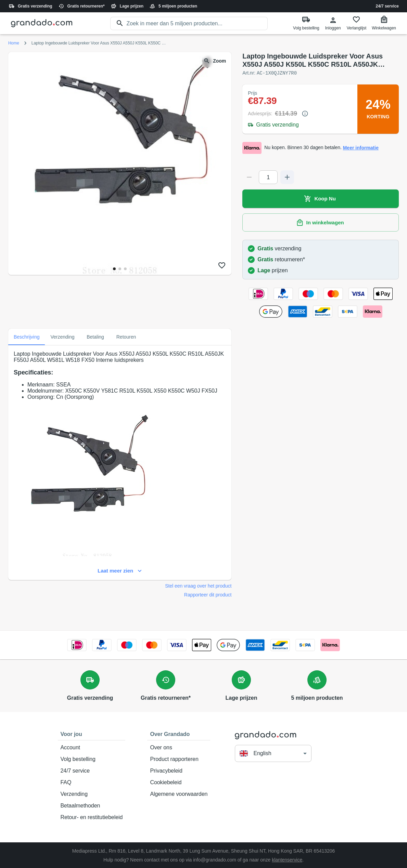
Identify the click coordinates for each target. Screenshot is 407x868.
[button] (273, 753)
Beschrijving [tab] (27, 337)
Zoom (215, 61)
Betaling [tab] (96, 337)
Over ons (179, 747)
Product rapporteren (179, 759)
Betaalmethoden (92, 805)
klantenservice (287, 859)
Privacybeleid (179, 771)
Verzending (92, 794)
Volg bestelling (92, 759)
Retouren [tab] (126, 337)
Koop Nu (321, 198)
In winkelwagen (321, 222)
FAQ (92, 782)
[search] (197, 23)
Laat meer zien (120, 570)
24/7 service (387, 6)
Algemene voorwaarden (179, 794)
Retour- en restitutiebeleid (92, 817)
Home (14, 43)
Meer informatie (361, 148)
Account (92, 747)
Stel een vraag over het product (198, 586)
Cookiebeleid (179, 782)
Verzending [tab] (62, 337)
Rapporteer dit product (208, 594)
